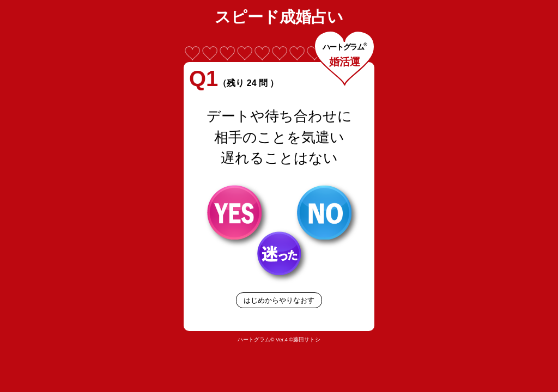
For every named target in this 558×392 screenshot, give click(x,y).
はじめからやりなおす (279, 300)
